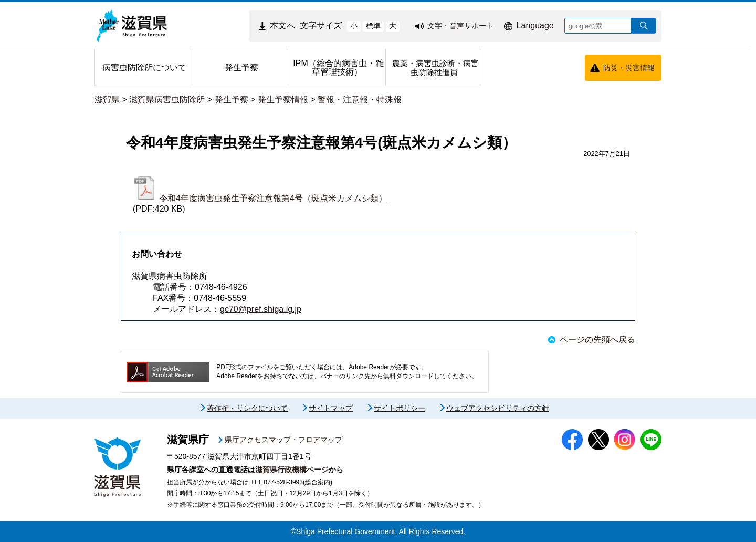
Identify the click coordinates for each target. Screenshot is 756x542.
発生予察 (232, 100)
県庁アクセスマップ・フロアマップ (283, 440)
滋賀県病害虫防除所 (167, 100)
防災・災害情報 (629, 68)
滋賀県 (107, 100)
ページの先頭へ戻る (597, 340)
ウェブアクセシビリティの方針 (498, 408)
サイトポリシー (400, 408)
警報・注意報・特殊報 (360, 100)
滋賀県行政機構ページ (292, 470)
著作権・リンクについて (247, 408)
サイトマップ (331, 408)
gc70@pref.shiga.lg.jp (261, 309)
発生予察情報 (283, 100)
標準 (373, 26)
